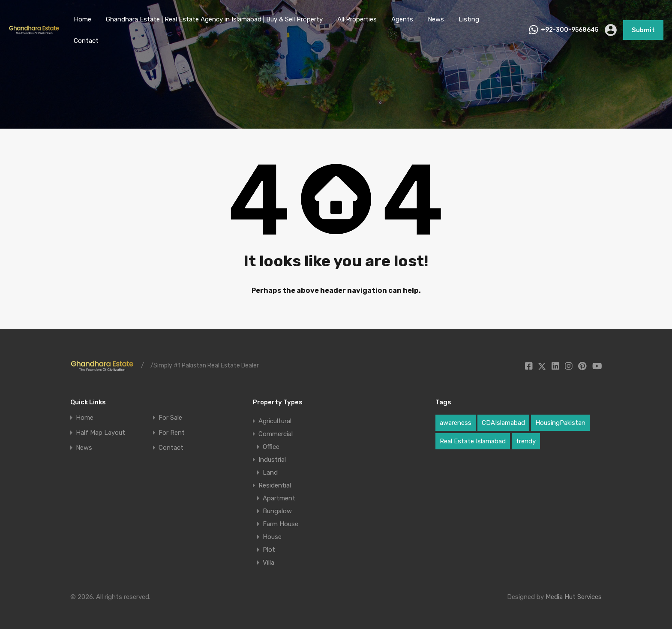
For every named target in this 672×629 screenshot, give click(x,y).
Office (271, 447)
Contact (86, 41)
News (436, 19)
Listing (469, 19)
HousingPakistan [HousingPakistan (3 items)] (560, 423)
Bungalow (277, 511)
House (272, 537)
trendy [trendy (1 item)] (526, 441)
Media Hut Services (574, 597)
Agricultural (275, 421)
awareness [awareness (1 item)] (456, 423)
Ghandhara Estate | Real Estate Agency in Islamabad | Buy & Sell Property (214, 19)
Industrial (272, 460)
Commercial (276, 434)
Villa (268, 563)
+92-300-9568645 (570, 30)
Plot (269, 550)
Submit (643, 30)
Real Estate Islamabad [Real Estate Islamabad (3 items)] (473, 441)
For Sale (170, 418)
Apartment (279, 498)
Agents (402, 19)
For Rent (172, 433)
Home (82, 19)
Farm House (280, 524)
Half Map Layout (100, 433)
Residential (275, 485)
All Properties (357, 19)
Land (270, 473)
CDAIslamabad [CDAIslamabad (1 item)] (503, 423)
